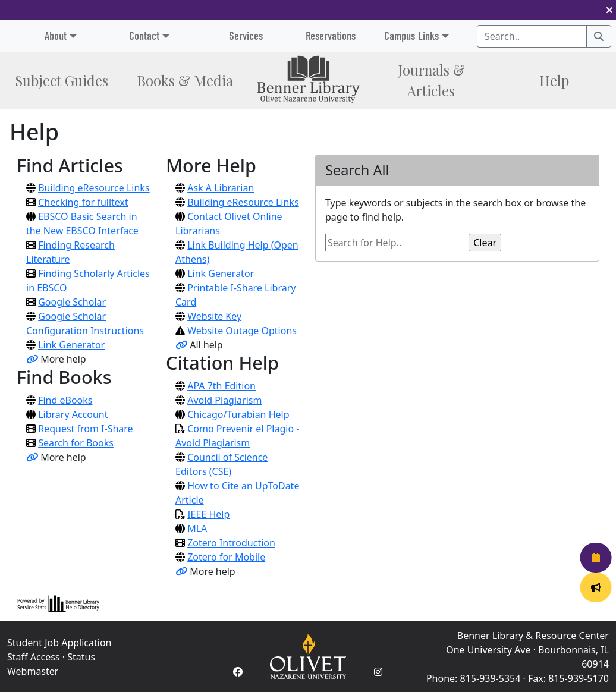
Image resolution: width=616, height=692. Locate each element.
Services (246, 36)
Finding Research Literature (70, 252)
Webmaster (33, 671)
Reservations (331, 36)
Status (81, 657)
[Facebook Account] (238, 672)
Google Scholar (72, 302)
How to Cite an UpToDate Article (237, 493)
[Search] (599, 36)
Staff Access (34, 657)
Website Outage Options (242, 331)
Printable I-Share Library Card (235, 295)
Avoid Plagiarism (224, 400)
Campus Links (411, 36)
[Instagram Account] (378, 672)
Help (554, 81)
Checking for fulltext (83, 202)
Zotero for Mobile (226, 557)
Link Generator (71, 345)
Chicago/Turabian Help (238, 414)
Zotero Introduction (231, 543)
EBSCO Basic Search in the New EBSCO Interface (82, 224)
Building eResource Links (94, 188)
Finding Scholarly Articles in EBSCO (88, 281)
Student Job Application (59, 643)
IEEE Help (208, 514)
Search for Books (76, 443)
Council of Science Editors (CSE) (221, 464)
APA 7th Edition (221, 386)
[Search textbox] (532, 36)
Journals (431, 80)
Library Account (73, 414)
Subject (62, 81)
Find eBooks (65, 400)
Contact (144, 36)
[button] (609, 10)
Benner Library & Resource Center (533, 636)
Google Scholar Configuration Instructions (85, 323)
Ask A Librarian (221, 188)
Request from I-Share (85, 429)
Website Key (214, 316)
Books (185, 81)
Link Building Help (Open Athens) (237, 252)
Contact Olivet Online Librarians (229, 224)
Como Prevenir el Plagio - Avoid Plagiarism (237, 436)
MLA (197, 529)
